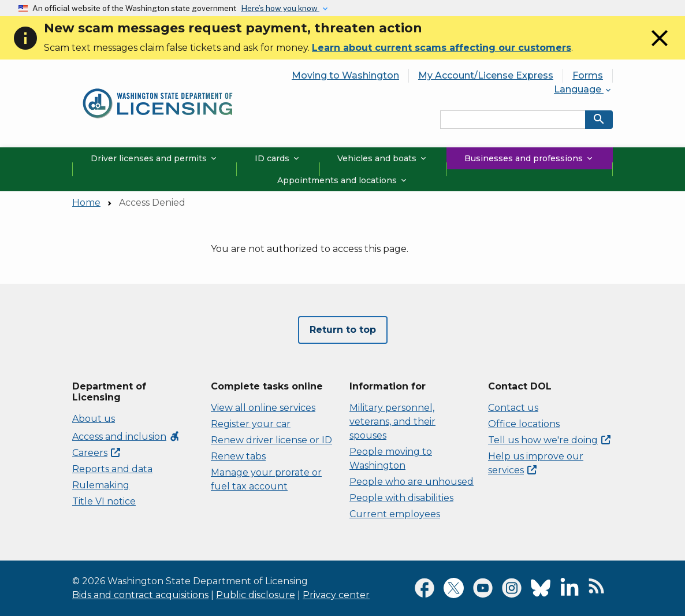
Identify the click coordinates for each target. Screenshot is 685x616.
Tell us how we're (549, 440)
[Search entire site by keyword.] (513, 120)
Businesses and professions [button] (529, 158)
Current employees (395, 514)
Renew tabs (238, 456)
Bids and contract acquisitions (140, 595)
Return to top (343, 330)
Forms (588, 75)
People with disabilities (401, 498)
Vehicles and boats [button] (383, 158)
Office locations (524, 424)
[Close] (660, 49)
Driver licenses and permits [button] (155, 158)
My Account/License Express (486, 75)
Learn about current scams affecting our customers (442, 48)
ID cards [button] (278, 158)
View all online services (263, 408)
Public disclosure (256, 595)
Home (86, 203)
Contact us (513, 408)
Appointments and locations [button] (343, 180)
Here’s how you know (280, 8)
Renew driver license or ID (271, 440)
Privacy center (336, 595)
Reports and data (112, 469)
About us (94, 419)
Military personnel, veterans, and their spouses (392, 422)
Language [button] (583, 89)
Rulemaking (101, 485)
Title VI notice (104, 501)
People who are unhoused (412, 482)
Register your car (251, 424)
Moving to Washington (345, 75)
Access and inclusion (126, 437)
